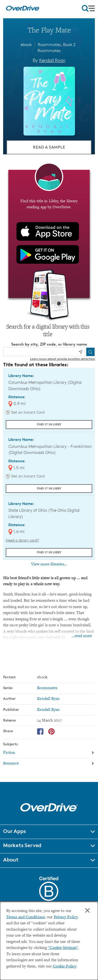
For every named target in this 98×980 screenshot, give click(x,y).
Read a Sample (49, 147)
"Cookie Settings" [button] (63, 948)
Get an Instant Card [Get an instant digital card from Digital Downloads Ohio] (25, 412)
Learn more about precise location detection (62, 359)
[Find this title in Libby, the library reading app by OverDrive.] (49, 234)
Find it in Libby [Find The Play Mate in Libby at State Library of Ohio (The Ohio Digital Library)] (49, 552)
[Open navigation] (88, 8)
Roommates (49, 51)
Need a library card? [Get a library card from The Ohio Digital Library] (22, 540)
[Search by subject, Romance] (49, 764)
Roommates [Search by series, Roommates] (47, 688)
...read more (82, 636)
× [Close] (87, 910)
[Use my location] (80, 352)
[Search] (90, 352)
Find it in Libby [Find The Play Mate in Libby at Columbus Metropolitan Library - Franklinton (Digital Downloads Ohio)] (49, 488)
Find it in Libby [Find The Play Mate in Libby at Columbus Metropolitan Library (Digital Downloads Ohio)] (49, 424)
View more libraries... (49, 564)
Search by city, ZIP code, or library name (49, 344)
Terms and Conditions (25, 917)
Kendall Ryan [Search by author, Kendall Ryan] (52, 60)
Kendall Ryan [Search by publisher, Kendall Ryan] (48, 710)
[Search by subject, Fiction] (49, 753)
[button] (49, 832)
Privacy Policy (66, 917)
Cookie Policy (64, 967)
